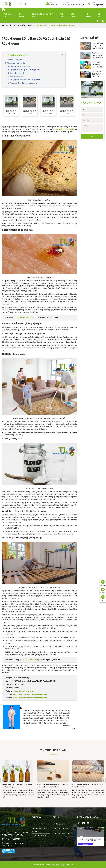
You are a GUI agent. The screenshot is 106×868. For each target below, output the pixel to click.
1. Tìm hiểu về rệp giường (14, 60)
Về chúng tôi (8, 15)
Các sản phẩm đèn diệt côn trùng (40, 830)
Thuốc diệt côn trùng (39, 836)
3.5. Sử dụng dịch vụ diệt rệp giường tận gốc (23, 83)
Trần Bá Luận (67, 726)
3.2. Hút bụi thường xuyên (16, 73)
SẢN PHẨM (21, 15)
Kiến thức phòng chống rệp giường (21, 25)
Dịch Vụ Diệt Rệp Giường (25, 317)
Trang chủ (5, 25)
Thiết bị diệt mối (38, 824)
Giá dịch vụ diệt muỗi (30, 112)
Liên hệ (100, 15)
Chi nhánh (88, 15)
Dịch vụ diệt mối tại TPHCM (63, 833)
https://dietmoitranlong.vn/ (23, 691)
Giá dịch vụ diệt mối (60, 824)
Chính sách (74, 15)
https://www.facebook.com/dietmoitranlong (30, 694)
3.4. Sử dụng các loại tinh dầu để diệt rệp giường (24, 80)
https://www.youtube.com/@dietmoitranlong (30, 698)
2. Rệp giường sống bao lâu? (15, 63)
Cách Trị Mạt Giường (31, 660)
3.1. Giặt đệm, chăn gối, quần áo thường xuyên (23, 70)
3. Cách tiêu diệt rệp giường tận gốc (18, 66)
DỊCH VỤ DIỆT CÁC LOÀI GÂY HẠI (42, 15)
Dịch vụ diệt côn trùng (11, 112)
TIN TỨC (62, 15)
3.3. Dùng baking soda (15, 76)
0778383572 (15, 839)
